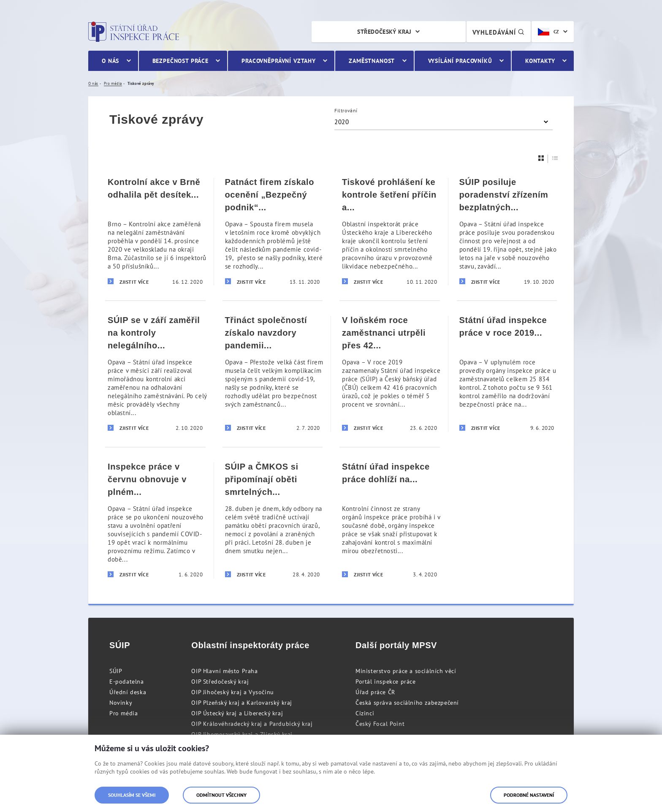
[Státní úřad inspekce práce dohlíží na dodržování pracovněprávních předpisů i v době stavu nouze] (390, 520)
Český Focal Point (380, 724)
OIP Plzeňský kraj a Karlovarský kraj (242, 703)
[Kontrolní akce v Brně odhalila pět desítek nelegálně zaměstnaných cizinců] (155, 232)
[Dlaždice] (541, 158)
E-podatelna (127, 682)
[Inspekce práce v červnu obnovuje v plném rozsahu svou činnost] (155, 520)
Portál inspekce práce (386, 682)
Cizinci (365, 713)
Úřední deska (128, 692)
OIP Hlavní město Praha (224, 671)
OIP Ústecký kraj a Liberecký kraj (237, 713)
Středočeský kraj (384, 32)
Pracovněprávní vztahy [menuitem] (279, 61)
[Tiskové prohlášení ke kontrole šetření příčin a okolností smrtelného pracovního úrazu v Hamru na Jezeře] (390, 232)
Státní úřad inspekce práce (134, 32)
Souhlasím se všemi (132, 795)
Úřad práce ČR (375, 692)
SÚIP (116, 671)
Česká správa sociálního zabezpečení (407, 703)
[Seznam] (555, 158)
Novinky (121, 703)
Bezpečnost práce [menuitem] (180, 61)
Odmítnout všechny (221, 795)
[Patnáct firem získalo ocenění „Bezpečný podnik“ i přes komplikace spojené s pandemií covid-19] (273, 232)
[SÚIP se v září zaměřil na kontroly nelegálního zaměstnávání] (155, 373)
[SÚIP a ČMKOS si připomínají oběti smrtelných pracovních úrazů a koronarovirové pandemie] (273, 520)
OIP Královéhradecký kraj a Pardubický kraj (252, 724)
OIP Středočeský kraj (220, 682)
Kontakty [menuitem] (540, 61)
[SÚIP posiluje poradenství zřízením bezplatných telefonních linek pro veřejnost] (507, 232)
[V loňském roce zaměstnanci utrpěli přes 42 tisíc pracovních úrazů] (390, 373)
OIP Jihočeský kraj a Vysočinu (232, 692)
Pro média (123, 713)
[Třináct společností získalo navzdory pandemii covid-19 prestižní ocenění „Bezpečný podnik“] (273, 373)
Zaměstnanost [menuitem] (372, 61)
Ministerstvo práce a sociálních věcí (406, 671)
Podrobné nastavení (529, 795)
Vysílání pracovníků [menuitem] (460, 61)
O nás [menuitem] (110, 61)
